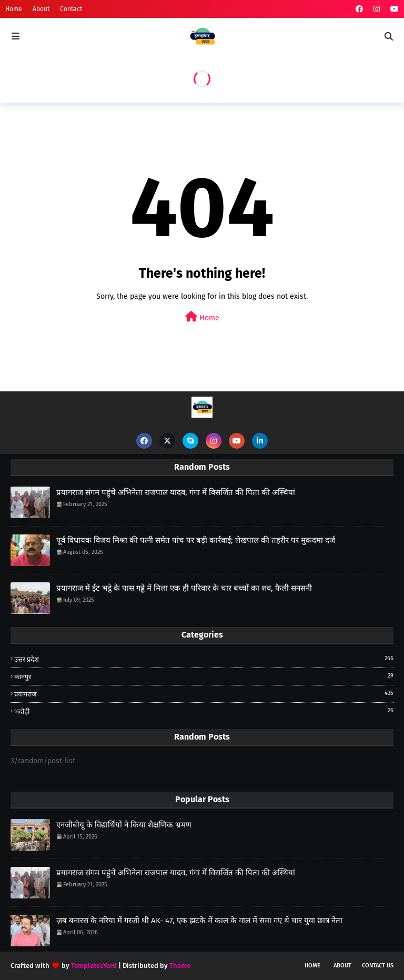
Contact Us (378, 966)
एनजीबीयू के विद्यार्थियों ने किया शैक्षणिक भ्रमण (124, 825)
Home (14, 9)
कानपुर (204, 676)
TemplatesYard (94, 966)
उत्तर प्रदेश (204, 659)
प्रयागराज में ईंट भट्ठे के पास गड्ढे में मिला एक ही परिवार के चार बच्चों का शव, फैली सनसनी (184, 588)
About (41, 9)
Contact (71, 9)
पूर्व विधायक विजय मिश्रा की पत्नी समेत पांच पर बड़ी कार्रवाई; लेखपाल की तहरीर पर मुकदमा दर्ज (196, 540)
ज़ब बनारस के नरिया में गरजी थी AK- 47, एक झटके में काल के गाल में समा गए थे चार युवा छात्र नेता (199, 921)
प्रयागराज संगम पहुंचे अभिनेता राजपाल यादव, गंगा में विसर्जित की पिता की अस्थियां (176, 492)
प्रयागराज (204, 694)
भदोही (204, 711)
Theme (180, 966)
